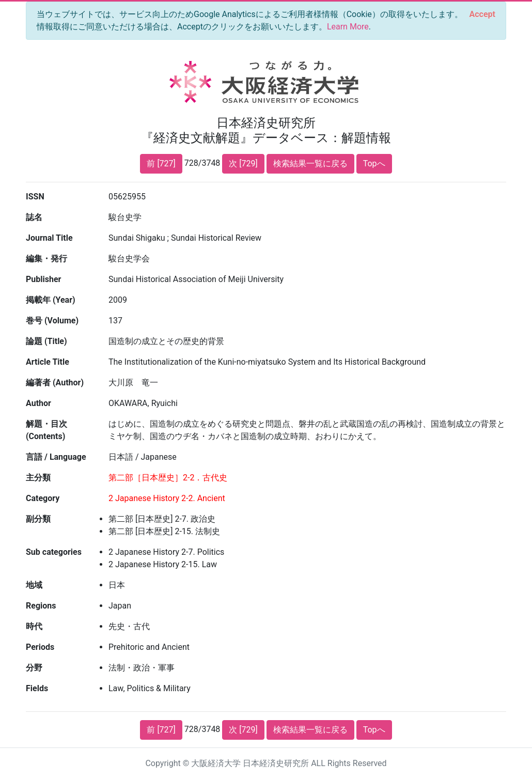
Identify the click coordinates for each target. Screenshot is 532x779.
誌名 (34, 217)
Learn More (348, 27)
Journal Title (49, 238)
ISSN (35, 197)
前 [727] (161, 163)
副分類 (38, 519)
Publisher (43, 279)
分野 (34, 668)
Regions (41, 606)
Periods (40, 647)
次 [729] (243, 163)
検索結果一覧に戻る (310, 163)
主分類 (38, 478)
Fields (37, 688)
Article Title (48, 362)
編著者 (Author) (55, 383)
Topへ (374, 163)
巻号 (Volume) (52, 321)
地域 (34, 585)
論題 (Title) (46, 341)
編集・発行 (46, 259)
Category (43, 498)
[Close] (482, 14)
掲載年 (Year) (51, 300)
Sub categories (54, 552)
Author (38, 403)
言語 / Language (56, 457)
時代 (34, 626)
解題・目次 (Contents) (46, 430)
